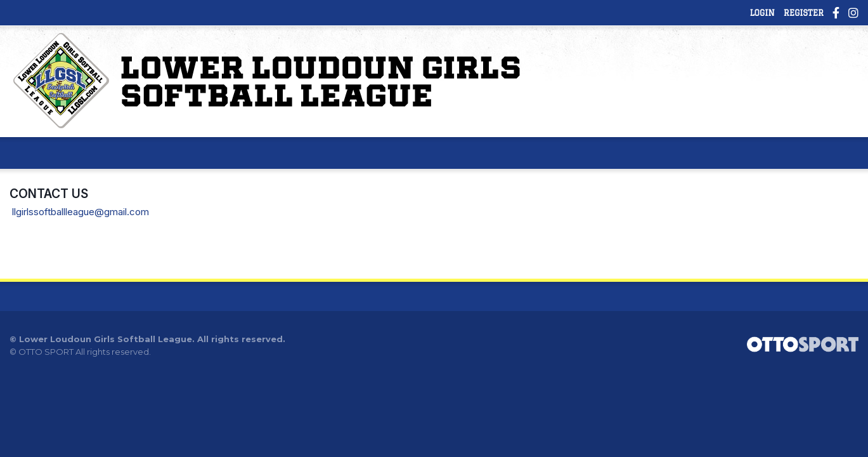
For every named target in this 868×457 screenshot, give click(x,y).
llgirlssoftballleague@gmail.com (81, 212)
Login (762, 13)
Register (804, 13)
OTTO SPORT (46, 352)
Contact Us (49, 194)
